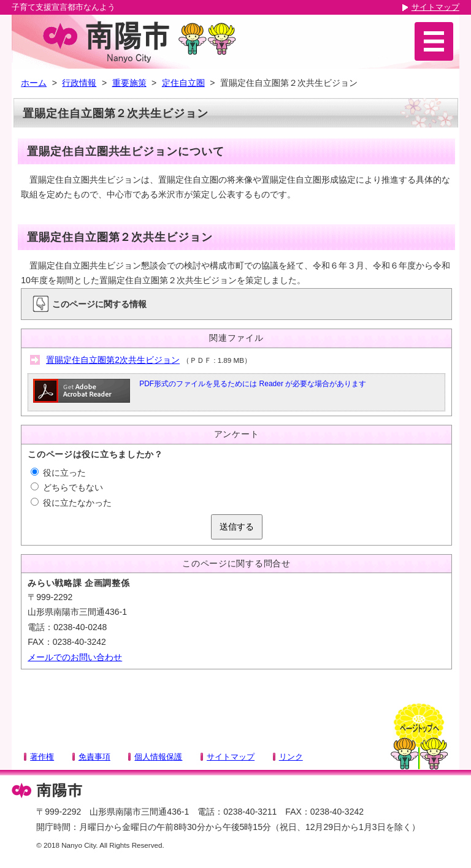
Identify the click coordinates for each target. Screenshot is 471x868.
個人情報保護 (158, 757)
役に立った (58, 473)
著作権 (42, 757)
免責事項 (94, 757)
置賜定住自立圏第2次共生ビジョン (113, 360)
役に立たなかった (71, 503)
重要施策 (129, 83)
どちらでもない (67, 487)
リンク (291, 757)
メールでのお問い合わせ (75, 657)
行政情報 (79, 83)
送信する (237, 527)
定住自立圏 (183, 83)
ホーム (34, 83)
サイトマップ (435, 7)
